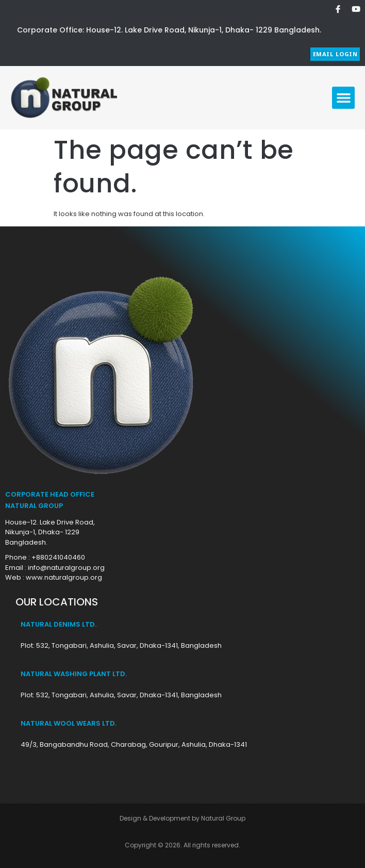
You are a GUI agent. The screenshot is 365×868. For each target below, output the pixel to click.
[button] (343, 98)
